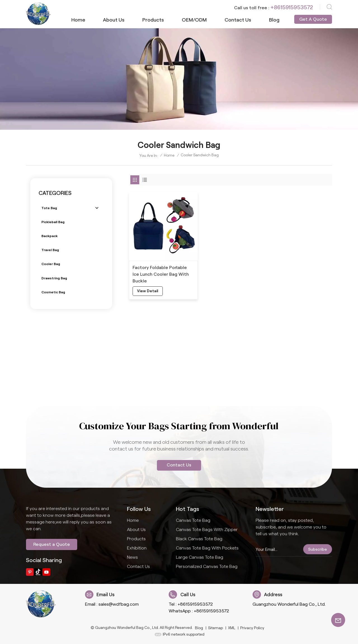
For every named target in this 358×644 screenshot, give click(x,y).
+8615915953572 (292, 7)
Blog (274, 20)
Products (153, 20)
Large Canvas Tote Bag (200, 557)
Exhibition (137, 548)
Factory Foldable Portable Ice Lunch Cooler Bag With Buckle (161, 270)
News (132, 557)
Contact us (238, 20)
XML (232, 628)
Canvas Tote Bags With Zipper (207, 529)
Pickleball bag (53, 222)
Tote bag (49, 208)
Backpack (50, 236)
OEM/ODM (194, 20)
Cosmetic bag (53, 292)
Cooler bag (51, 264)
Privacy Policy (252, 628)
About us (114, 20)
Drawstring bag (54, 278)
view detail (148, 287)
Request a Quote (52, 544)
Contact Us (179, 465)
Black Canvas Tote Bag (199, 539)
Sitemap (215, 628)
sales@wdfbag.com (119, 604)
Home (78, 20)
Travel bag (50, 250)
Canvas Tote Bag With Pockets (207, 548)
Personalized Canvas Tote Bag (207, 566)
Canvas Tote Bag (193, 520)
